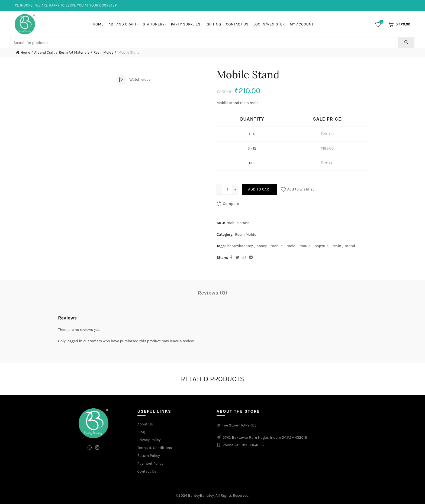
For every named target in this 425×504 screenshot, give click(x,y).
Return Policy (149, 456)
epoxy (262, 246)
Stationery (154, 24)
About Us (145, 424)
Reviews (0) (213, 293)
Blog (141, 432)
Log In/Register (269, 24)
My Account (302, 24)
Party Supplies (186, 24)
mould (305, 246)
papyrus (322, 246)
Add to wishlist (301, 189)
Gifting (214, 24)
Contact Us (237, 24)
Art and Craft (122, 24)
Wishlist (381, 22)
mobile (276, 246)
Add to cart (260, 189)
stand (350, 246)
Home (98, 24)
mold (291, 246)
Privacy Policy (149, 440)
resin (337, 246)
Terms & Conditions (155, 448)
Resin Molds (103, 52)
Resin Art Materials (74, 52)
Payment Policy (151, 463)
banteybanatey (240, 246)
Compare (231, 204)
